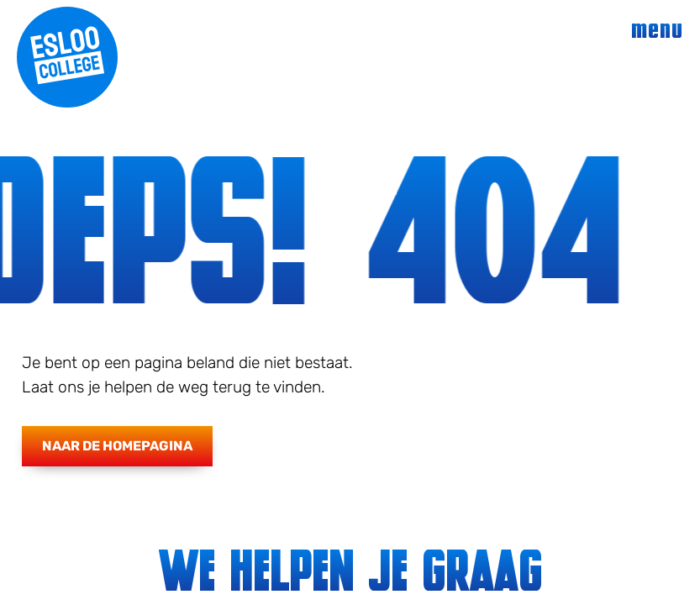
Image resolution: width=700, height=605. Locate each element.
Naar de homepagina (117, 446)
